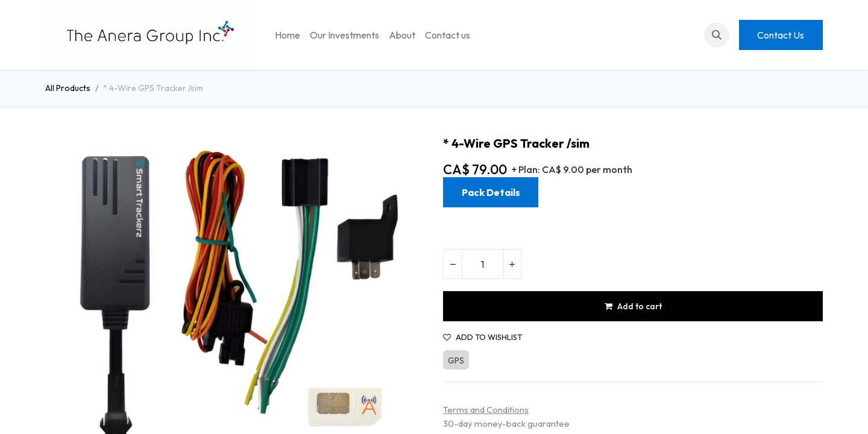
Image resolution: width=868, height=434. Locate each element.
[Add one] (512, 264)
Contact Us (781, 35)
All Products (68, 88)
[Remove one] (453, 264)
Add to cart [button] (633, 306)
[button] (717, 35)
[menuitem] (288, 35)
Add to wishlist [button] (483, 337)
